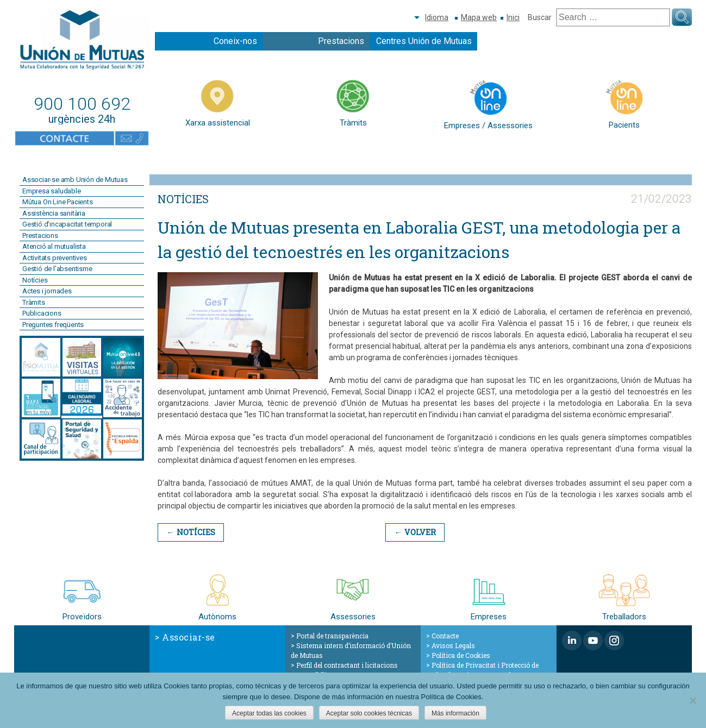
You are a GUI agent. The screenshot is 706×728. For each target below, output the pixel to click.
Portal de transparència (332, 636)
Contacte (445, 636)
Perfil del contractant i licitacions (347, 665)
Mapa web (479, 17)
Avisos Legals (453, 645)
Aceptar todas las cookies (269, 713)
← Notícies (190, 532)
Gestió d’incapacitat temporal (67, 224)
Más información (455, 713)
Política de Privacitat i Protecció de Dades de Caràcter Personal (482, 670)
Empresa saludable (52, 191)
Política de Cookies (461, 655)
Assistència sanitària (54, 213)
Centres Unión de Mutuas (424, 41)
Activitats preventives (55, 258)
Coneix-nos (235, 41)
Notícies (35, 280)
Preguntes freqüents (53, 325)
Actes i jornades (47, 291)
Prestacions (341, 41)
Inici (513, 17)
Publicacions (42, 313)
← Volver (413, 532)
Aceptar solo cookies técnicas (369, 713)
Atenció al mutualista (54, 246)
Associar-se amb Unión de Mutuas (75, 180)
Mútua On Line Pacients (58, 202)
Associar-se (189, 637)
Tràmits (34, 302)
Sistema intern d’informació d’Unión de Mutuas (351, 650)
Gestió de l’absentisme (57, 269)
